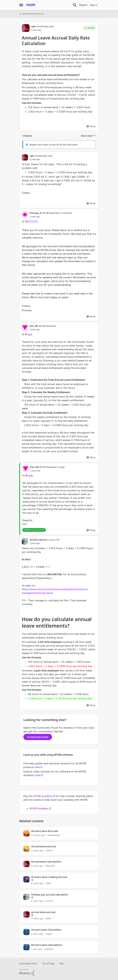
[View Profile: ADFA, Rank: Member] (26, 879)
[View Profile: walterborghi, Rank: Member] (26, 833)
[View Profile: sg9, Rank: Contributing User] (26, 28)
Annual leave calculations (46, 862)
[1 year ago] (37, 949)
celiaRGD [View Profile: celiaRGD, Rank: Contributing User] (49, 949)
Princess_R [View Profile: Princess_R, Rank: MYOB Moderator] (35, 213)
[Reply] (91, 126)
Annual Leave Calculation (46, 930)
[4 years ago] (37, 918)
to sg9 (61, 467)
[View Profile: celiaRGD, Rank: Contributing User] (26, 947)
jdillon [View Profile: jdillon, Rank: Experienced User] (48, 918)
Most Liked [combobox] (88, 136)
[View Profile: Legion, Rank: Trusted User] (26, 932)
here (37, 767)
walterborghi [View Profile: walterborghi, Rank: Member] (54, 835)
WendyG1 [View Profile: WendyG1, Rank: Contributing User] (50, 866)
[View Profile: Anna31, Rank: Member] (26, 897)
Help (61, 963)
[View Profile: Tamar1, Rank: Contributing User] (26, 849)
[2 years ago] (37, 850)
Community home (38, 737)
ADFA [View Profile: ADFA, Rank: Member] (48, 883)
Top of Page (48, 963)
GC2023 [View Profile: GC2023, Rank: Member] (34, 540)
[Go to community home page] (31, 5)
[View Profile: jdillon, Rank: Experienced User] (26, 914)
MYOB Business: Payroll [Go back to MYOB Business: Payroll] (31, 14)
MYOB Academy (43, 796)
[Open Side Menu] (21, 5)
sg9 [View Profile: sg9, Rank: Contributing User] (33, 26)
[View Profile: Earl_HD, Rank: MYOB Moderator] (25, 328)
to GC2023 (66, 213)
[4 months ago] (38, 835)
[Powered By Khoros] (59, 973)
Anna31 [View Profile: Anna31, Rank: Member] (49, 901)
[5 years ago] (37, 883)
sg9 (30, 334)
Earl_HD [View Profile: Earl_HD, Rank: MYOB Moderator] (34, 326)
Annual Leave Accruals (45, 831)
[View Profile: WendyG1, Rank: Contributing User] (26, 864)
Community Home (28, 963)
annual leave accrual (43, 912)
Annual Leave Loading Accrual (49, 877)
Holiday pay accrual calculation (50, 895)
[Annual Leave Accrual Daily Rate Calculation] (41, 159)
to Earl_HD (54, 540)
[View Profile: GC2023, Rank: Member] (25, 541)
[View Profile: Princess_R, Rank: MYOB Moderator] (25, 215)
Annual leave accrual (43, 846)
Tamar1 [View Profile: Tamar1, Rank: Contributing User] (49, 850)
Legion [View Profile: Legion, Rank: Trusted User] (49, 934)
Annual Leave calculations (47, 945)
